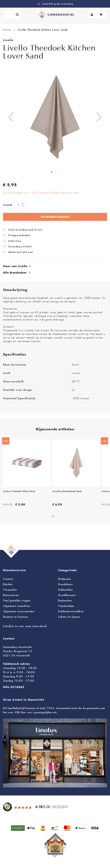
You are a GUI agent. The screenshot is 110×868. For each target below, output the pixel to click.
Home (7, 30)
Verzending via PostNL (20, 247)
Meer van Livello (15, 266)
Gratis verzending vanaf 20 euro (25, 230)
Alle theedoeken (15, 273)
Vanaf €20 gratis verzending (58, 4)
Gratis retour (15, 241)
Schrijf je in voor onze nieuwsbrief (25, 626)
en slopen (69, 617)
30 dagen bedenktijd (19, 235)
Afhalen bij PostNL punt (20, 252)
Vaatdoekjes (66, 606)
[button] (11, 117)
